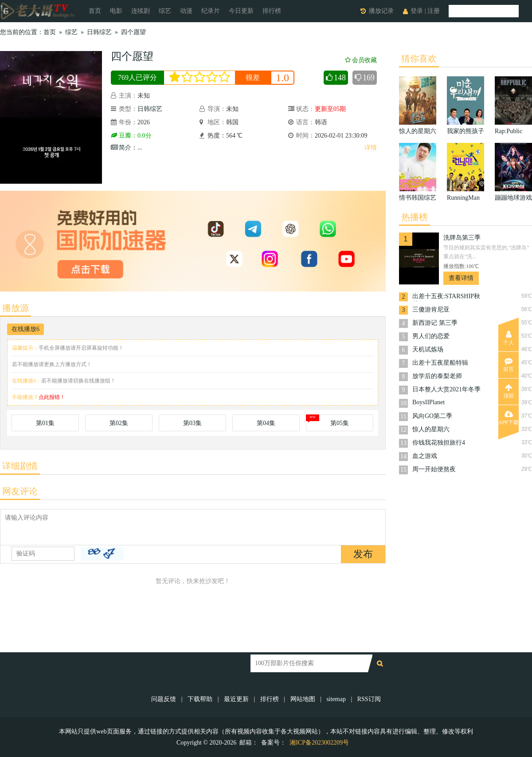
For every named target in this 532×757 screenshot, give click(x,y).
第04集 (266, 423)
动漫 (186, 11)
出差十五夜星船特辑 (440, 363)
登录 (417, 11)
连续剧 (141, 11)
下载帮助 (200, 699)
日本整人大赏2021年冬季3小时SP (446, 390)
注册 (434, 11)
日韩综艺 (99, 32)
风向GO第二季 (432, 416)
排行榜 (272, 11)
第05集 (340, 423)
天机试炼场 (428, 349)
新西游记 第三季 (435, 323)
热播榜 (415, 217)
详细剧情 (20, 466)
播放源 (16, 308)
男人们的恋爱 (431, 336)
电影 (116, 11)
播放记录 (381, 11)
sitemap (336, 699)
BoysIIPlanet (428, 402)
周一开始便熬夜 (434, 469)
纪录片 (211, 11)
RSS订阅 (369, 699)
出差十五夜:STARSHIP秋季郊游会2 (446, 297)
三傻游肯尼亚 (431, 310)
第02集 (119, 423)
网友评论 (20, 491)
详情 (371, 148)
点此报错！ (52, 397)
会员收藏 (361, 60)
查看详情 (461, 278)
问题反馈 (164, 699)
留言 (509, 365)
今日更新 (241, 11)
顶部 (509, 391)
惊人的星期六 (431, 429)
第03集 (192, 423)
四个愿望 (133, 32)
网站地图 (303, 699)
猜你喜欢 (419, 59)
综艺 (165, 11)
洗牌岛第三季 (462, 238)
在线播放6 (25, 329)
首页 (95, 11)
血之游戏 (425, 456)
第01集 (45, 423)
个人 (509, 338)
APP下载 (509, 418)
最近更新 (236, 699)
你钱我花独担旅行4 (439, 443)
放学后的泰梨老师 (437, 376)
